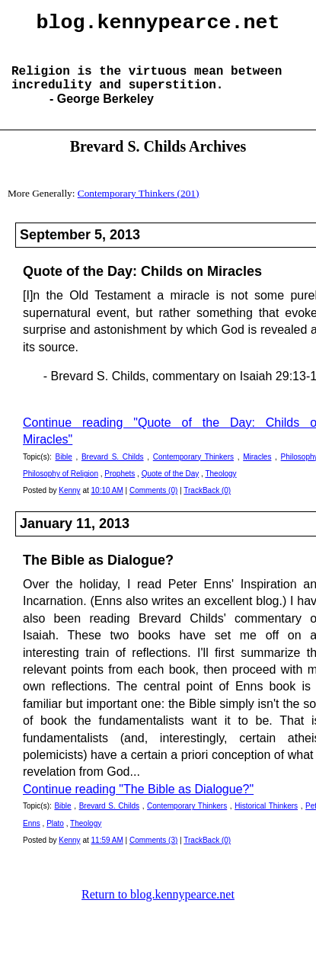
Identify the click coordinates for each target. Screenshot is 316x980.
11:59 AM (107, 855)
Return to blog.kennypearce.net (158, 910)
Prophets (120, 489)
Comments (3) (153, 855)
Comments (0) (153, 506)
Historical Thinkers (266, 821)
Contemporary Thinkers (193, 472)
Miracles (257, 472)
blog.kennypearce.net (158, 25)
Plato (55, 839)
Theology (220, 489)
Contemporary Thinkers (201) (139, 208)
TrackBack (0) (207, 506)
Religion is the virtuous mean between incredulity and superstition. (147, 91)
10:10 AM (107, 506)
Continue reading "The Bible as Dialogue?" (138, 804)
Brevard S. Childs (113, 472)
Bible (63, 472)
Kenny (69, 506)
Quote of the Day (171, 489)
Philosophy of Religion (61, 489)
